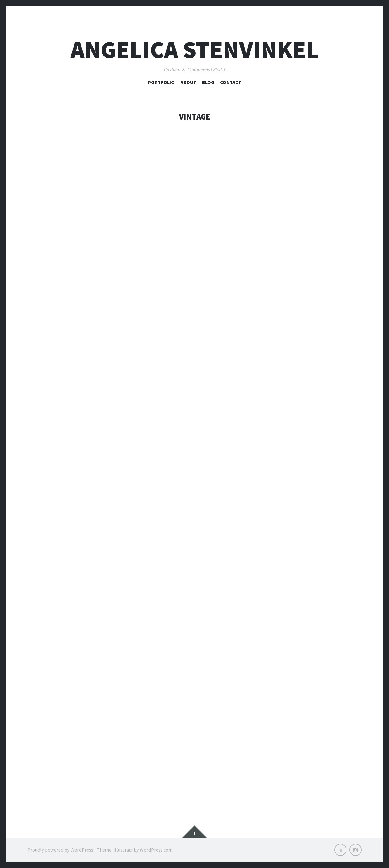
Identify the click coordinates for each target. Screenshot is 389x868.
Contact (231, 82)
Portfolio (161, 82)
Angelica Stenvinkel (194, 50)
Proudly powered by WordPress (60, 850)
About (188, 82)
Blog (208, 82)
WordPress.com (156, 850)
